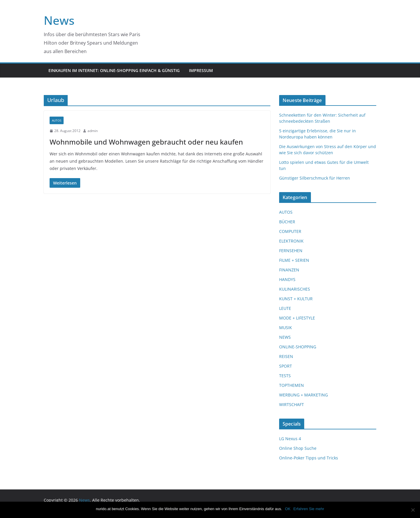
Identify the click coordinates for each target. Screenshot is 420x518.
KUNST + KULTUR (296, 299)
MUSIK (286, 328)
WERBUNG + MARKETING (303, 395)
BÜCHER (287, 222)
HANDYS (287, 279)
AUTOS (57, 120)
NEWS (285, 337)
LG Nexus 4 (290, 439)
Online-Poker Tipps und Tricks (309, 458)
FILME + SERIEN (294, 260)
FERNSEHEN (291, 251)
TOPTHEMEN (292, 385)
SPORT (286, 366)
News (59, 20)
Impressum (201, 70)
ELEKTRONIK (291, 241)
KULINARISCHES (295, 289)
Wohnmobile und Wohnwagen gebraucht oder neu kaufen (146, 142)
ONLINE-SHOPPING (298, 347)
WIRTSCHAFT (292, 404)
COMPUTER (290, 231)
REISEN (286, 356)
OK (288, 509)
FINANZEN (289, 270)
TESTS (285, 376)
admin (93, 131)
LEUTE (285, 308)
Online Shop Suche (298, 448)
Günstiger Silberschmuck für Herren (315, 178)
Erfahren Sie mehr (309, 509)
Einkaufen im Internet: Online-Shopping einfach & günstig (114, 70)
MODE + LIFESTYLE (297, 318)
